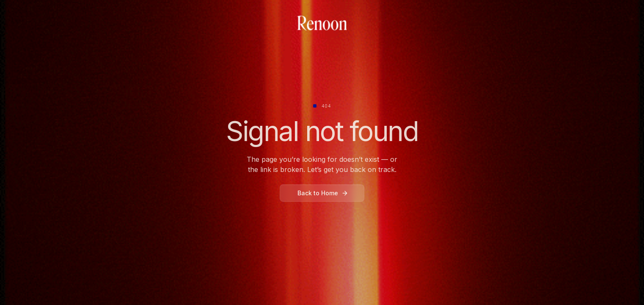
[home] (322, 24)
